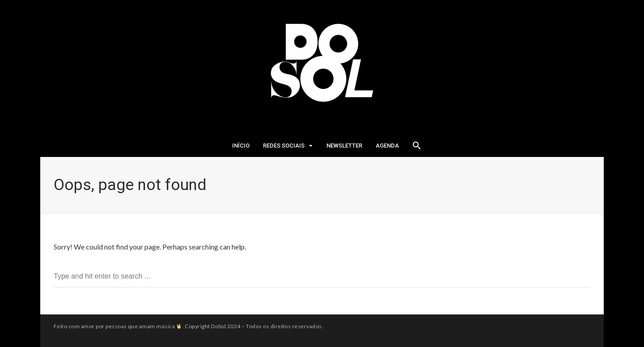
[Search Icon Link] (417, 148)
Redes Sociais (284, 146)
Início (241, 146)
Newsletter (344, 146)
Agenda (387, 146)
